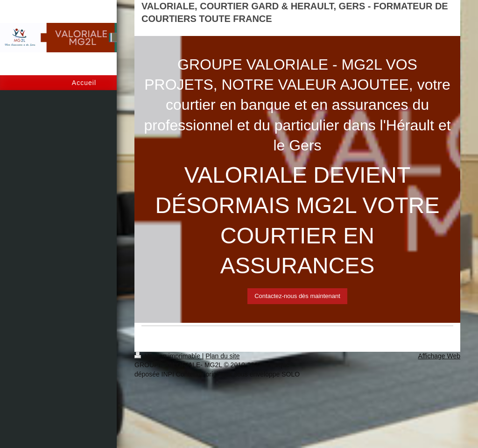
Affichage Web (439, 356)
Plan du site (222, 356)
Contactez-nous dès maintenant (297, 296)
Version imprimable (168, 356)
